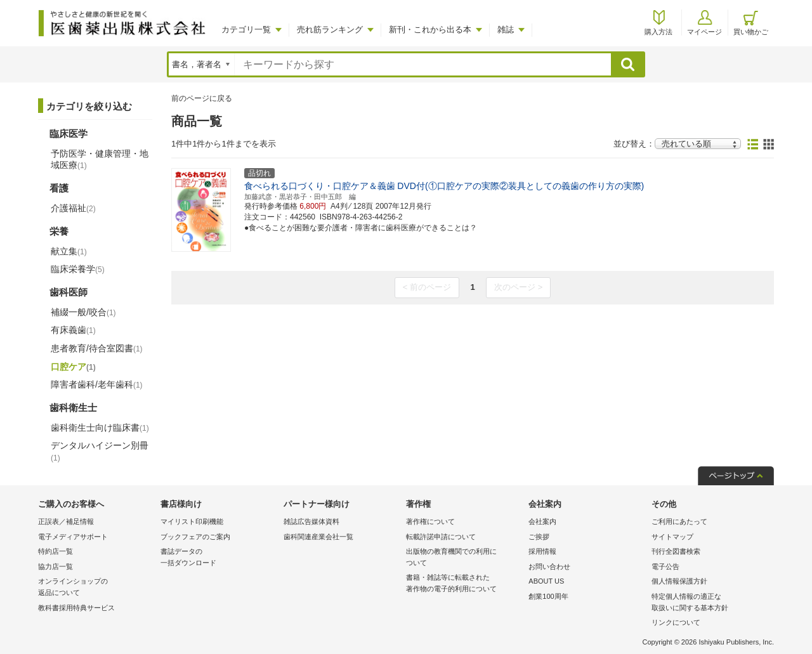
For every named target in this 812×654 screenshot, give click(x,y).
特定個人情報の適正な (710, 603)
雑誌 (506, 29)
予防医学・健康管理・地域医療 (100, 159)
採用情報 (542, 551)
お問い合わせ (549, 566)
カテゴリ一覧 (246, 29)
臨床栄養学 (78, 269)
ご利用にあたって (679, 521)
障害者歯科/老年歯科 (97, 384)
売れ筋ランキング (330, 29)
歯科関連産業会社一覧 (318, 537)
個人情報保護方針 (679, 581)
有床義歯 (73, 330)
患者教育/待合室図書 (97, 348)
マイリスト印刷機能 (192, 521)
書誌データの (219, 558)
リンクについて (676, 622)
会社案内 (542, 521)
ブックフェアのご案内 (195, 537)
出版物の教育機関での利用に (464, 558)
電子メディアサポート (73, 537)
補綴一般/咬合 (83, 312)
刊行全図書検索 (676, 551)
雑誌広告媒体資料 (311, 521)
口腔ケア (73, 367)
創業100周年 (548, 596)
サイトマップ (672, 537)
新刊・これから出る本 (430, 29)
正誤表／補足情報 (66, 521)
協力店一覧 (56, 566)
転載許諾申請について (441, 537)
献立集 (69, 251)
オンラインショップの (96, 588)
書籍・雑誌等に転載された (464, 584)
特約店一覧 (56, 551)
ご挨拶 (539, 537)
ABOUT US (546, 581)
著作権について (430, 521)
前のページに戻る (202, 98)
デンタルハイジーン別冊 (100, 451)
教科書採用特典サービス (76, 608)
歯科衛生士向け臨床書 (100, 428)
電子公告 (665, 566)
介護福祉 (73, 208)
